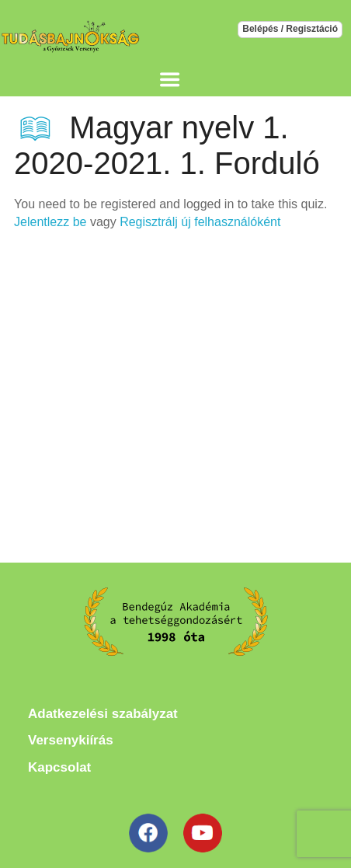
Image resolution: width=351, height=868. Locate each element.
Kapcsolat (59, 767)
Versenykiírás (71, 740)
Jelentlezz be (50, 222)
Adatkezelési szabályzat (103, 714)
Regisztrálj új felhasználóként (200, 222)
